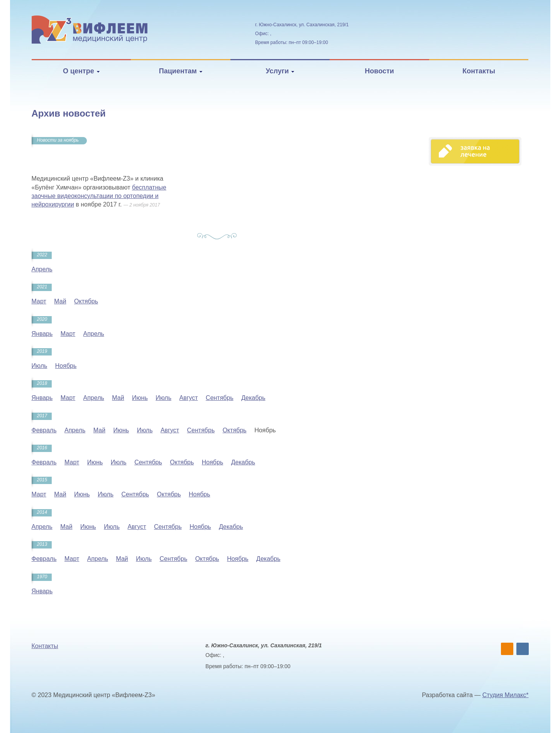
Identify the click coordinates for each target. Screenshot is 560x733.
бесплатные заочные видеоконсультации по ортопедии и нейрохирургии (99, 196)
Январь (42, 334)
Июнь (140, 398)
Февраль (44, 430)
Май (60, 301)
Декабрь (253, 398)
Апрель (42, 269)
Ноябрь (66, 366)
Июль (40, 366)
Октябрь (86, 301)
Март (39, 301)
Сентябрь (220, 398)
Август (188, 398)
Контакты (479, 71)
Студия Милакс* (506, 695)
